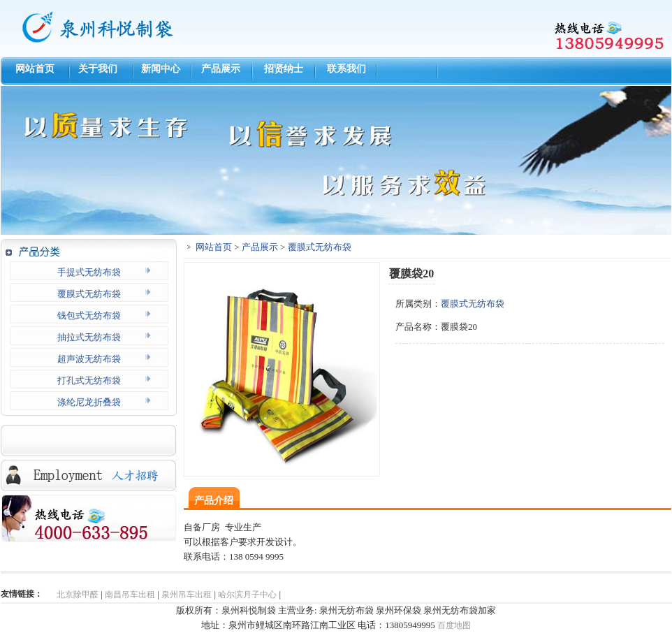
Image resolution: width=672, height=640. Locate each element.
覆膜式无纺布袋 (89, 294)
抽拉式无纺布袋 (89, 337)
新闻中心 (158, 69)
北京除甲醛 (78, 595)
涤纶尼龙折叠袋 (89, 402)
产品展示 (221, 69)
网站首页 (32, 69)
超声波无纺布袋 (89, 359)
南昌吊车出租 (130, 595)
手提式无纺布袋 (89, 272)
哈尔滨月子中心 (247, 595)
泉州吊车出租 (187, 595)
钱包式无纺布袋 (89, 315)
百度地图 (454, 625)
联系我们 (346, 69)
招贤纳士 (284, 69)
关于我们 (95, 69)
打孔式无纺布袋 (89, 380)
